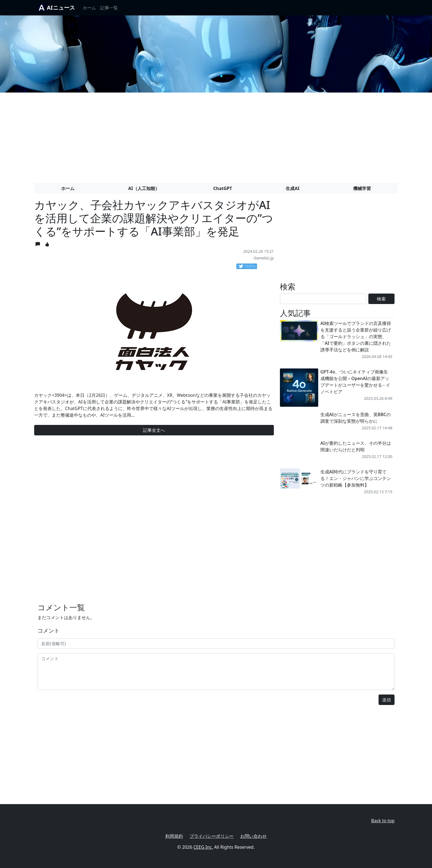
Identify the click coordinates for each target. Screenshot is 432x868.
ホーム (89, 8)
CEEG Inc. (203, 847)
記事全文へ (154, 430)
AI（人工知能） (144, 188)
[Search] (323, 299)
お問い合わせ (253, 836)
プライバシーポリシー (212, 836)
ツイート (248, 266)
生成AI (292, 188)
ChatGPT (223, 188)
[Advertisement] (216, 135)
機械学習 (362, 188)
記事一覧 (109, 8)
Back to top (383, 821)
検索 (381, 299)
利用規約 (174, 836)
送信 (387, 700)
